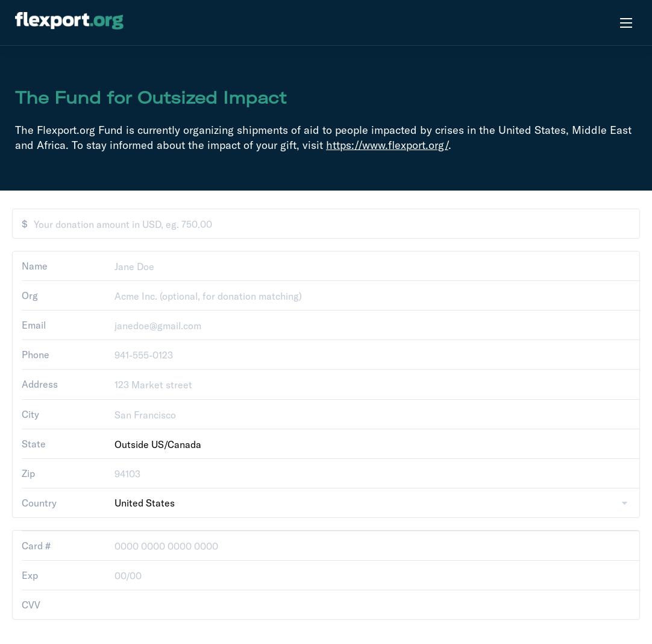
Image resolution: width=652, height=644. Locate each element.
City (30, 414)
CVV (31, 605)
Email (34, 325)
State (34, 444)
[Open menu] (626, 23)
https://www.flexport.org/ (387, 145)
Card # (36, 546)
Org (30, 295)
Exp (30, 575)
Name (35, 266)
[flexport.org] (69, 23)
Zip (28, 473)
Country (39, 503)
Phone (36, 355)
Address (40, 384)
